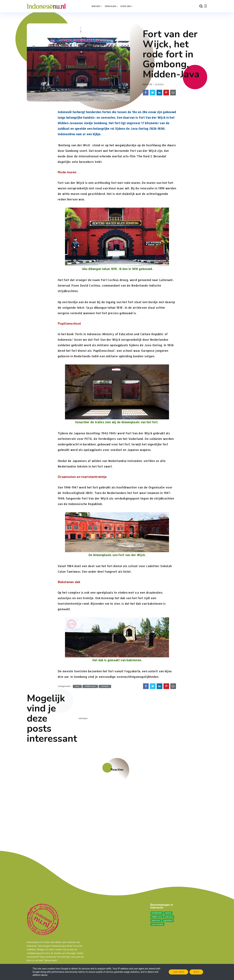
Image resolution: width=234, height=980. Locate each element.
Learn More (178, 972)
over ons (126, 6)
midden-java (90, 686)
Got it (196, 972)
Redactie (147, 85)
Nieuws (96, 6)
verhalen (105, 686)
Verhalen (110, 6)
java (77, 686)
